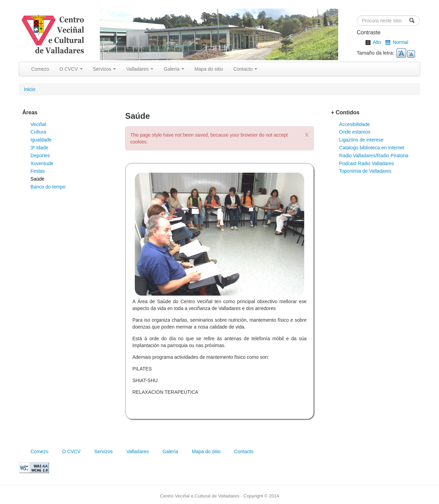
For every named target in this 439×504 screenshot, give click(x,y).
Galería (174, 69)
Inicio (30, 89)
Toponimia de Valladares (365, 171)
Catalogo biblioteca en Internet (372, 148)
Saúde (37, 179)
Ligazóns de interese (361, 140)
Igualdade (41, 140)
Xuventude (42, 163)
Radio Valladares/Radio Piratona (374, 156)
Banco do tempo (48, 187)
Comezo (40, 69)
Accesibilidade (355, 124)
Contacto (245, 69)
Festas (38, 171)
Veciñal (38, 124)
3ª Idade (39, 148)
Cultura (38, 132)
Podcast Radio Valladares (367, 163)
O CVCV (71, 69)
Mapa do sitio (209, 69)
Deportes (40, 156)
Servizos (105, 69)
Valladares (140, 69)
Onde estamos (355, 132)
